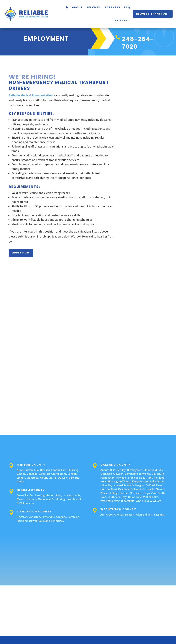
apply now (21, 253)
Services (94, 7)
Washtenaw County (118, 509)
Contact (123, 20)
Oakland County (115, 465)
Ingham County (31, 490)
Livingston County (34, 512)
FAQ (127, 7)
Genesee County (31, 465)
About (77, 7)
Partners (112, 7)
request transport (153, 14)
